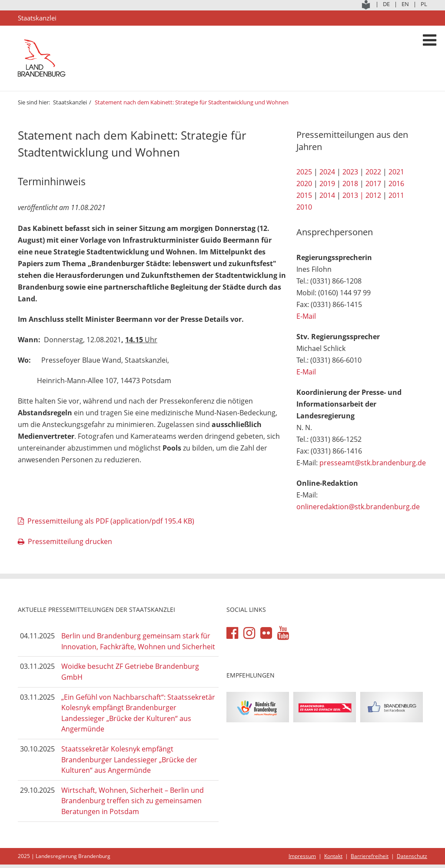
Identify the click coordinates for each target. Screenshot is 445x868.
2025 (304, 172)
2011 (396, 195)
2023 (350, 172)
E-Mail (306, 316)
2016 (396, 184)
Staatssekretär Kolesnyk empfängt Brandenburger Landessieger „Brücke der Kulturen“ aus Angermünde (129, 759)
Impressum (302, 856)
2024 (327, 172)
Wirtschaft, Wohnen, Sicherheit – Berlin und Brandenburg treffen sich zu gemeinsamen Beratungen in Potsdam (133, 801)
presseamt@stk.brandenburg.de (373, 463)
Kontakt (333, 856)
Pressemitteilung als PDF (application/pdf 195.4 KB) (111, 521)
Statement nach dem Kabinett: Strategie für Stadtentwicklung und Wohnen (192, 102)
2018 (350, 184)
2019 (327, 184)
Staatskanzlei (70, 102)
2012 (373, 195)
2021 (396, 172)
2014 (327, 195)
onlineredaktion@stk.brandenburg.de (358, 507)
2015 (304, 195)
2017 (373, 184)
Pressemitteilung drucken (70, 541)
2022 (373, 172)
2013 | (353, 195)
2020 (304, 184)
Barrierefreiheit (370, 856)
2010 (304, 207)
